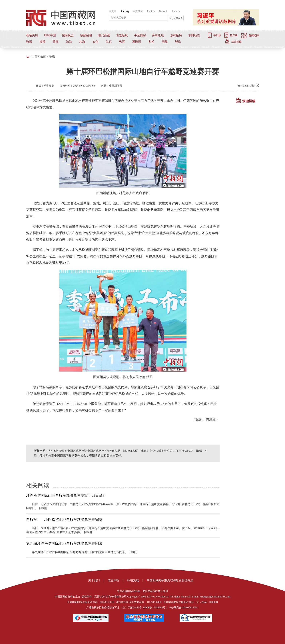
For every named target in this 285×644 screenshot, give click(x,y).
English (151, 11)
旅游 (82, 42)
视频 (42, 42)
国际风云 (68, 35)
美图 (56, 42)
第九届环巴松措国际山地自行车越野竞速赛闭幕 (64, 543)
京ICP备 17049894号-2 (155, 608)
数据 (29, 42)
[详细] (43, 508)
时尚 (151, 42)
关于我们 (94, 580)
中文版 (113, 11)
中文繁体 (138, 11)
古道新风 (122, 35)
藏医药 (137, 42)
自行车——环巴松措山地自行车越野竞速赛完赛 (64, 519)
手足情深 (140, 35)
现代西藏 (104, 35)
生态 (109, 42)
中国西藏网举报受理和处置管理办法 (170, 580)
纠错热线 (133, 580)
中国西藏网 (39, 57)
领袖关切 (32, 35)
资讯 (52, 57)
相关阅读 (38, 485)
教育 (122, 42)
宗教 (165, 42)
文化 (95, 42)
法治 (69, 42)
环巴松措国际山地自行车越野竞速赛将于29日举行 (66, 495)
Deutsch (163, 11)
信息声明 (113, 580)
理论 (178, 42)
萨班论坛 (158, 35)
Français (176, 11)
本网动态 (194, 35)
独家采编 (86, 35)
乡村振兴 (176, 35)
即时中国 (50, 35)
